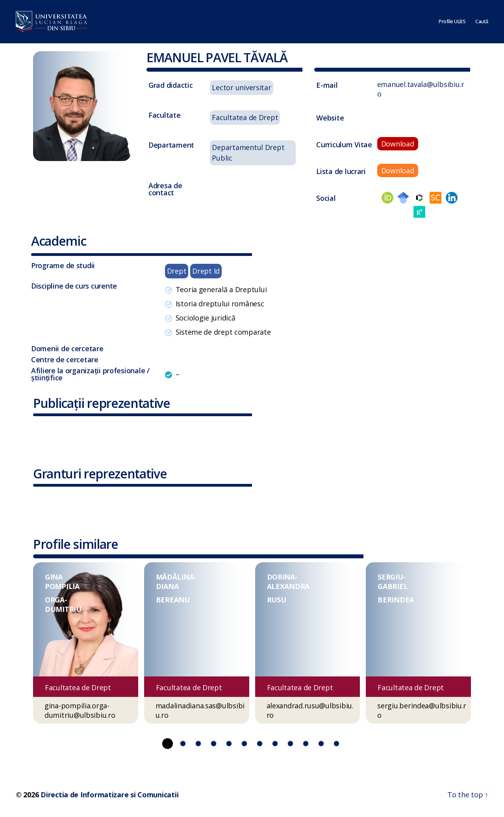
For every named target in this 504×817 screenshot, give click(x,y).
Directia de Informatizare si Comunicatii (109, 795)
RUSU (277, 600)
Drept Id (206, 271)
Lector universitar (241, 87)
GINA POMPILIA (62, 582)
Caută (482, 22)
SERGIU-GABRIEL (393, 582)
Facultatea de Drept (245, 117)
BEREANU (173, 600)
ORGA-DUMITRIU (63, 604)
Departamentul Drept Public (248, 153)
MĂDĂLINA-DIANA (176, 582)
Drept (177, 271)
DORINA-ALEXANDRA (288, 582)
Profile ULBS (452, 22)
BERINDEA (396, 600)
